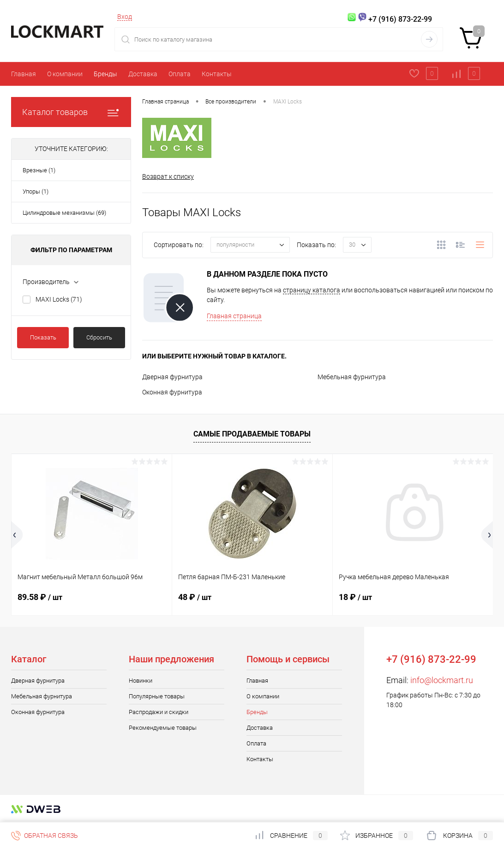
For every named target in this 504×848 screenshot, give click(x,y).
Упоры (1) (36, 191)
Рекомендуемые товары (163, 728)
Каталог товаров (71, 112)
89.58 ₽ (40, 597)
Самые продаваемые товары (252, 434)
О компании (65, 74)
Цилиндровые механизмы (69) (64, 213)
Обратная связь (45, 836)
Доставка (143, 74)
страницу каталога (312, 290)
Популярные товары (157, 696)
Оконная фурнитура (172, 392)
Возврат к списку (168, 176)
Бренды (105, 74)
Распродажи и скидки (159, 712)
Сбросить (99, 337)
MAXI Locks (59, 299)
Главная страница (234, 316)
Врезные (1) (39, 170)
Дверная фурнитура (172, 377)
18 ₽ (355, 597)
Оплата (180, 74)
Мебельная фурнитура (352, 377)
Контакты (217, 74)
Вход (125, 17)
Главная (24, 74)
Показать (43, 337)
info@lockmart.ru (442, 680)
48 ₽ (195, 597)
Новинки (141, 681)
